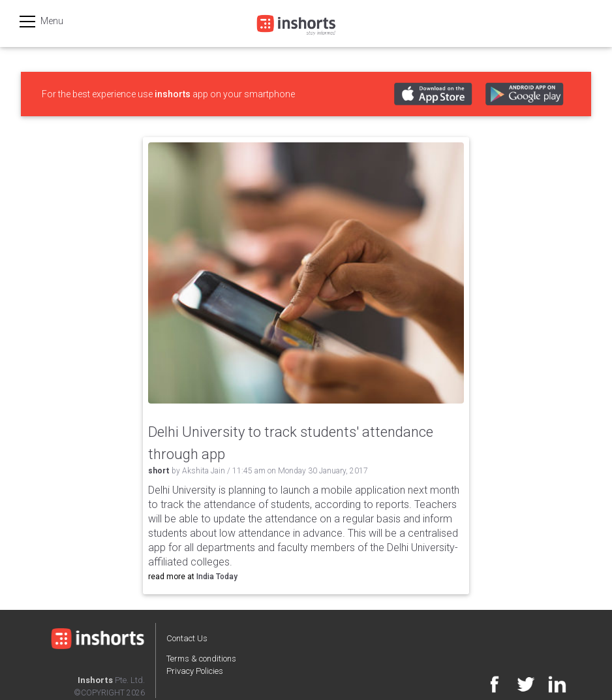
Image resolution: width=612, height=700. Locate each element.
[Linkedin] (551, 687)
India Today (217, 577)
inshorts (173, 94)
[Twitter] (519, 687)
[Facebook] (488, 687)
